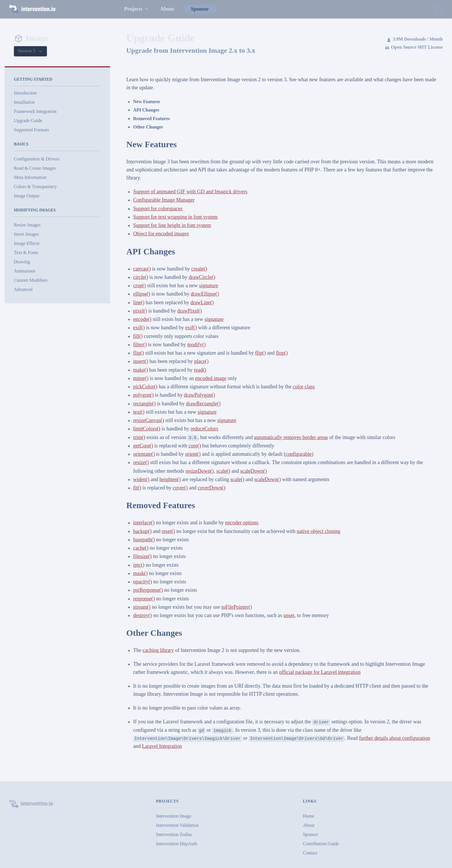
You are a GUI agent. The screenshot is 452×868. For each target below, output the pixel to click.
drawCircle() (202, 277)
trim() (139, 437)
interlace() (144, 523)
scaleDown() (253, 471)
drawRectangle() (203, 404)
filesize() (142, 556)
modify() (196, 345)
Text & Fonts (26, 253)
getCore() (143, 446)
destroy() (143, 615)
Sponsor (200, 9)
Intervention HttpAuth (177, 844)
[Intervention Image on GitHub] (439, 9)
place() (201, 361)
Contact (310, 853)
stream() (142, 607)
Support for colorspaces (158, 209)
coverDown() (212, 488)
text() (139, 412)
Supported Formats (31, 130)
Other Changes (148, 127)
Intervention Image (174, 816)
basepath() (144, 540)
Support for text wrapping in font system (175, 217)
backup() (142, 531)
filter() (140, 345)
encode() (142, 319)
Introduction (25, 93)
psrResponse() (148, 590)
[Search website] (424, 9)
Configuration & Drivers (37, 159)
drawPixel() (190, 311)
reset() (168, 531)
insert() (141, 361)
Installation (24, 102)
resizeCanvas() (149, 420)
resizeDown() (199, 471)
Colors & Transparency (35, 187)
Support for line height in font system (172, 225)
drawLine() (202, 302)
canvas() (142, 269)
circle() (141, 277)
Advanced (23, 289)
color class (304, 387)
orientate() (144, 454)
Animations (25, 271)
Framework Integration (35, 111)
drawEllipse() (205, 294)
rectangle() (144, 404)
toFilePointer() (237, 607)
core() (195, 446)
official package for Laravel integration (320, 672)
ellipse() (142, 294)
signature (208, 285)
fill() (138, 336)
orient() (193, 454)
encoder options (242, 523)
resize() (141, 462)
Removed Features (151, 119)
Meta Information (30, 177)
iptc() (139, 565)
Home (309, 816)
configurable (298, 454)
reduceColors (204, 429)
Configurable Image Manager (164, 200)
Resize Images (27, 225)
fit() (137, 488)
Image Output (27, 196)
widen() (141, 479)
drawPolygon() (199, 395)
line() (139, 302)
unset (289, 615)
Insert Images (26, 234)
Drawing (22, 262)
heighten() (170, 479)
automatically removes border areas (291, 437)
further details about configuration (395, 738)
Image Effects (27, 243)
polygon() (143, 395)
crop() (140, 285)
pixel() (140, 311)
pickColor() (145, 387)
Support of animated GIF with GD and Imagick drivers (190, 192)
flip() (139, 353)
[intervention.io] (61, 9)
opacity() (143, 582)
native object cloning (318, 531)
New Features (147, 102)
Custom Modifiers (31, 280)
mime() (141, 378)
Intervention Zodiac (174, 834)
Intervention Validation (177, 825)
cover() (180, 488)
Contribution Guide (321, 844)
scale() (223, 471)
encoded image (211, 378)
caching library (158, 650)
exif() (139, 328)
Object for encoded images (161, 234)
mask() (140, 573)
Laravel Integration (162, 746)
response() (144, 599)
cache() (141, 548)
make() (141, 370)
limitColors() (147, 429)
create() (199, 269)
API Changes (146, 110)
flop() (282, 353)
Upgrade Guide (28, 121)
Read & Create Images (35, 168)
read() (200, 370)
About (167, 9)
